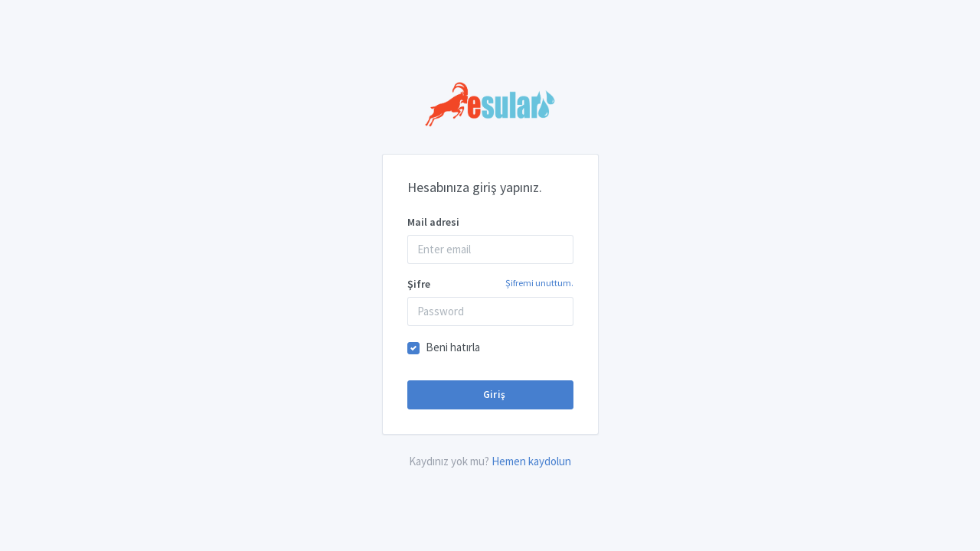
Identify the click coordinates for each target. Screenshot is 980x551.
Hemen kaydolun (531, 461)
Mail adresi (433, 222)
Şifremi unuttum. (539, 283)
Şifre (490, 284)
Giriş (493, 395)
